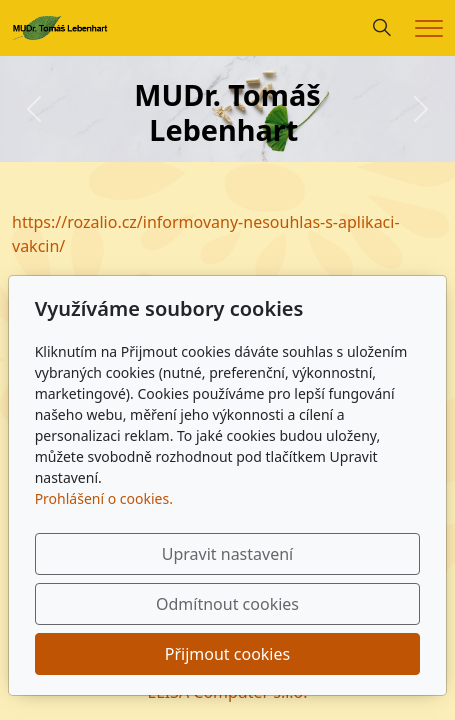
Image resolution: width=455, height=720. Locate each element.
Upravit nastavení (227, 554)
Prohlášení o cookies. (104, 498)
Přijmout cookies (227, 654)
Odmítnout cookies (227, 604)
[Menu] (429, 28)
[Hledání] (382, 28)
